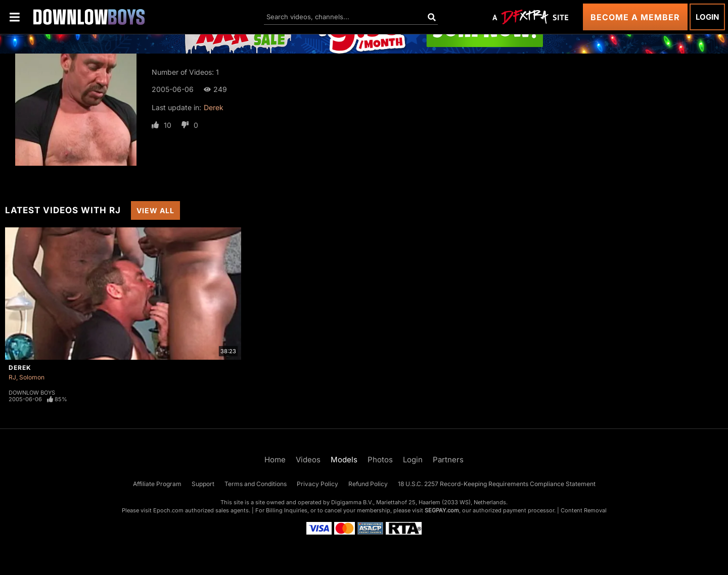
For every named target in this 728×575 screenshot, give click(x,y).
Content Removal (584, 510)
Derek (214, 107)
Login (707, 17)
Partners (448, 460)
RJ (12, 377)
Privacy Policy (317, 484)
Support (203, 484)
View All (155, 210)
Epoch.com (168, 510)
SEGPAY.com (442, 510)
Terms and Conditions (256, 484)
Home (275, 460)
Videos (308, 460)
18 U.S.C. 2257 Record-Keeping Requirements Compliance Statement (497, 484)
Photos (380, 460)
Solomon (32, 377)
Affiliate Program (157, 484)
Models (344, 460)
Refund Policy (368, 484)
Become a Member (635, 17)
